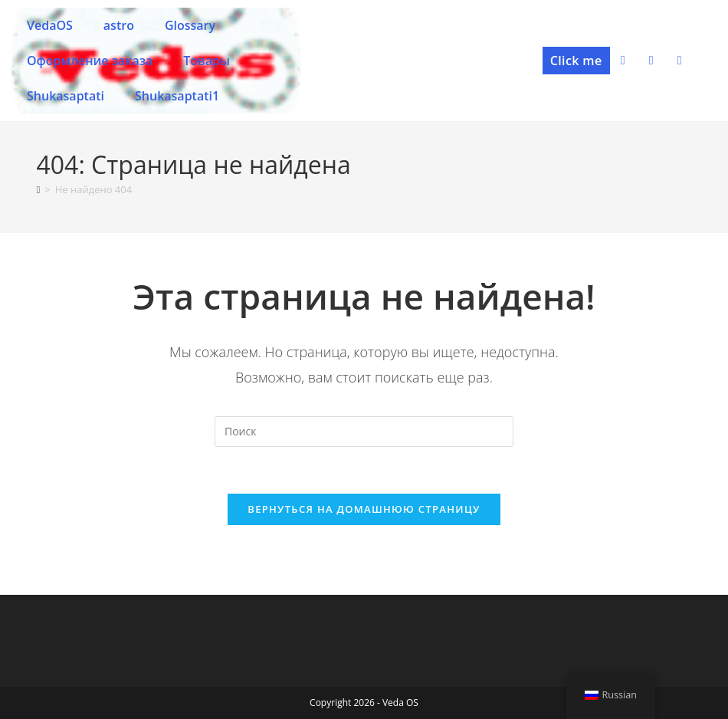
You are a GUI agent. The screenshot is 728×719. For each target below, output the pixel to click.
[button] (576, 61)
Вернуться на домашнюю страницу (364, 509)
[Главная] (39, 189)
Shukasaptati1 (177, 96)
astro (119, 25)
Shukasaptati (66, 96)
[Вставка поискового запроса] (364, 432)
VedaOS (50, 25)
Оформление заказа (90, 61)
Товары (207, 61)
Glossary (190, 25)
